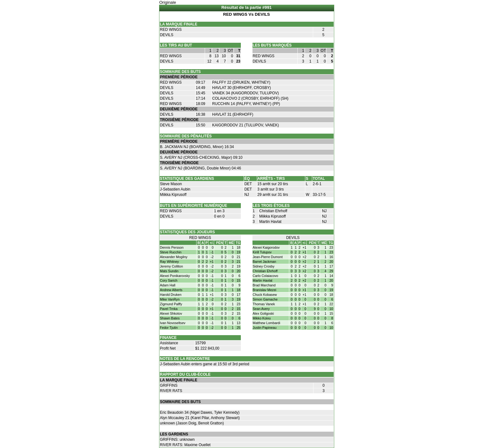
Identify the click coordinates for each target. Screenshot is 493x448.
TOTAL (319, 179)
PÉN (219, 243)
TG (238, 243)
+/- (212, 243)
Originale (168, 2)
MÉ (231, 243)
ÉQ (247, 179)
